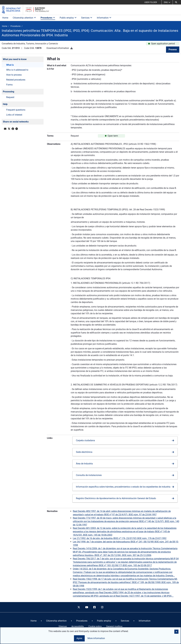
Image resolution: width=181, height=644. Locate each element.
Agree (79, 638)
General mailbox (114, 626)
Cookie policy (95, 626)
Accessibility (78, 626)
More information (96, 638)
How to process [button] (14, 75)
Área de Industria (84, 464)
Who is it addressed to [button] (17, 70)
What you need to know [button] (15, 59)
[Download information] (72, 48)
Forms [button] (9, 85)
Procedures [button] (48, 18)
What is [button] (10, 65)
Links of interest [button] (14, 115)
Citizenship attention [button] (24, 18)
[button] (176, 2)
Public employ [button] (68, 18)
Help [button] (5, 104)
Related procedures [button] (16, 80)
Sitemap (63, 626)
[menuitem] (34, 621)
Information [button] (104, 18)
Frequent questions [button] (16, 110)
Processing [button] (8, 92)
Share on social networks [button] (16, 122)
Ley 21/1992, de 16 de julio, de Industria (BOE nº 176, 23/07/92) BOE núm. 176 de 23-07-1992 (120, 538)
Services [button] (87, 18)
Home (5, 18)
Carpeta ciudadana (85, 440)
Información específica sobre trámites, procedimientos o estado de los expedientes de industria (123, 487)
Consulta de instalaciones (89, 475)
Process (173, 50)
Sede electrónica (84, 452)
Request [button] (10, 97)
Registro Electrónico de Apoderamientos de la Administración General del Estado (116, 498)
